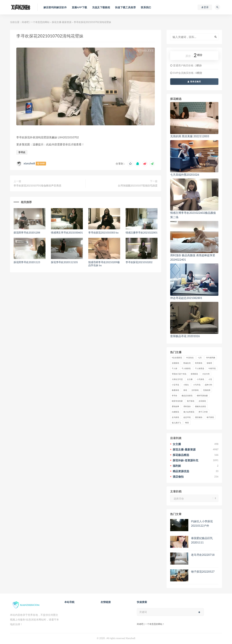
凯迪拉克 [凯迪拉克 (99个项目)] (187, 363)
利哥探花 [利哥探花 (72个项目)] (199, 363)
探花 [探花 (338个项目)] (185, 390)
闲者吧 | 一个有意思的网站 (36, 22)
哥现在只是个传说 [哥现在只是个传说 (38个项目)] (179, 374)
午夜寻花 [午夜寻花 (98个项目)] (212, 368)
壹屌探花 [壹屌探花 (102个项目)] (194, 374)
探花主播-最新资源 (62, 22)
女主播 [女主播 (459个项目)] (190, 379)
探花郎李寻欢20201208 (27, 232)
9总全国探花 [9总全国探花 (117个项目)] (177, 358)
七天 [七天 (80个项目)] (200, 358)
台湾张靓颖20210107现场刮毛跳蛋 (138, 185)
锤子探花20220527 (203, 571)
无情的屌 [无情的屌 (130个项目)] (207, 390)
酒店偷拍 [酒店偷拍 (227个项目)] (199, 417)
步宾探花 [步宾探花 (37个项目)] (202, 401)
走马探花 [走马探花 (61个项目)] (175, 417)
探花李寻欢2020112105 (64, 262)
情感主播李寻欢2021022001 (142, 232)
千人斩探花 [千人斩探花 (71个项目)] (186, 368)
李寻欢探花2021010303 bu (103, 232)
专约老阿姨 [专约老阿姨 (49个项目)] (211, 358)
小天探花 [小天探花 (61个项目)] (200, 379)
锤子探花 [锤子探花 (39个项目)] (210, 417)
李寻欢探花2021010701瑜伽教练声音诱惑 (37, 185)
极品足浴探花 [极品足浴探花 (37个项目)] (187, 396)
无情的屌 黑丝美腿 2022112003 (190, 136)
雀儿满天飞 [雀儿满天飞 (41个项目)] (176, 423)
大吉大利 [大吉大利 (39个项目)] (206, 374)
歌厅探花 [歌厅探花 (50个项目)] (191, 401)
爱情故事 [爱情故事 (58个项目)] (175, 406)
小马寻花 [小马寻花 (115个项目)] (197, 385)
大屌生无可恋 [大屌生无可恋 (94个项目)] (177, 379)
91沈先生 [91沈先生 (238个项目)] (190, 358)
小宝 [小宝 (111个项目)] (210, 379)
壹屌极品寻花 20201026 (185, 336)
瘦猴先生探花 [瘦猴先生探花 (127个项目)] (200, 406)
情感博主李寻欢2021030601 (67, 232)
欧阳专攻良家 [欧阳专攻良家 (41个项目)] (177, 401)
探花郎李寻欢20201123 (27, 262)
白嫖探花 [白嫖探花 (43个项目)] (175, 412)
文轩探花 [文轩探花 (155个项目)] (195, 390)
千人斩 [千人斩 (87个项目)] (175, 368)
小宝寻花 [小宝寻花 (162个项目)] (175, 385)
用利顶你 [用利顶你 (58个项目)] (187, 406)
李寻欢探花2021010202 (139, 262)
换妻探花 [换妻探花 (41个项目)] (175, 390)
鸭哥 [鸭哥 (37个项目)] (187, 423)
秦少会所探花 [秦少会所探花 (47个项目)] (189, 412)
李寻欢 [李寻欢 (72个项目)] (175, 396)
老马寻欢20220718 (203, 555)
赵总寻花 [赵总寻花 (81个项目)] (187, 417)
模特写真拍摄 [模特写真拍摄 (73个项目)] (202, 396)
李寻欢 (22, 152)
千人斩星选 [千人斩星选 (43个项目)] (200, 368)
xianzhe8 (29, 163)
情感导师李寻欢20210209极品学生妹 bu (104, 264)
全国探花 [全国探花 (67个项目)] (175, 363)
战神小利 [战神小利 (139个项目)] (208, 385)
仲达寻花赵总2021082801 (186, 298)
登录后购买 (194, 81)
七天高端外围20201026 (185, 175)
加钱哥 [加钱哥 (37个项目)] (209, 363)
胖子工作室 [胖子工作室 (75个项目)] (203, 412)
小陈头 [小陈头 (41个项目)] (186, 385)
